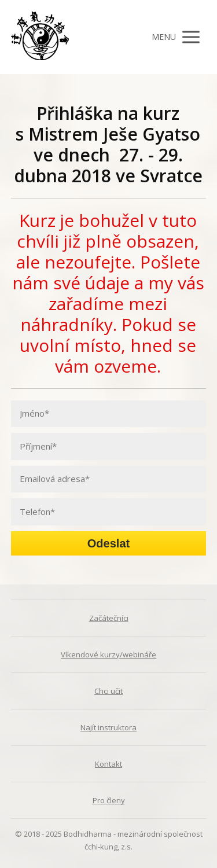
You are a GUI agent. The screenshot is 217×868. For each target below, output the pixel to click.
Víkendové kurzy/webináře (108, 654)
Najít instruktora (108, 727)
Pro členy (109, 800)
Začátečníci (109, 618)
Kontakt (108, 764)
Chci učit (108, 691)
